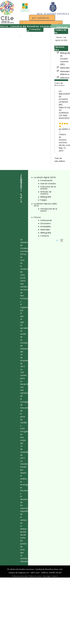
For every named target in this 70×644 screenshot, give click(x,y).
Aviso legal (47, 576)
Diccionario (45, 223)
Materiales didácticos (65, 73)
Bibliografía (46, 197)
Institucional (46, 220)
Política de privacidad (20, 576)
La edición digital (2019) (45, 177)
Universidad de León (15, 31)
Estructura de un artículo (48, 188)
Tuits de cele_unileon (60, 160)
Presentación (10, 35)
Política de (35, 576)
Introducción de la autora (49, 210)
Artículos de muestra (46, 193)
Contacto (45, 236)
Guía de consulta (12, 40)
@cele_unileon (59, 85)
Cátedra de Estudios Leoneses (32, 26)
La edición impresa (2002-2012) (46, 205)
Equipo (26, 35)
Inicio (4, 26)
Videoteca (65, 78)
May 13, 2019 (62, 149)
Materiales (65, 68)
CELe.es (62, 27)
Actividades (46, 226)
